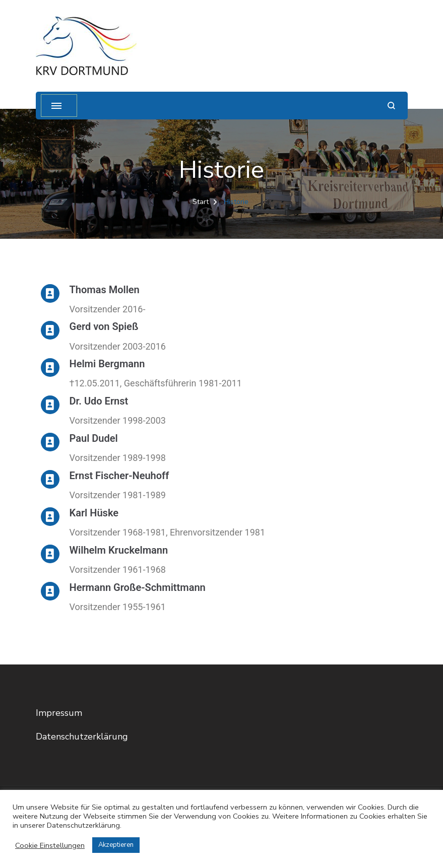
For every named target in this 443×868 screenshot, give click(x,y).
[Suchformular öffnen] (391, 106)
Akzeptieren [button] (116, 845)
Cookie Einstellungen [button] (50, 845)
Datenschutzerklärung (82, 737)
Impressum (59, 713)
